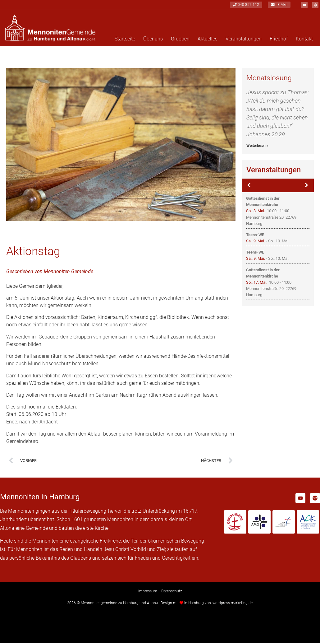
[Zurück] (249, 186)
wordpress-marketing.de (233, 604)
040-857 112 (246, 5)
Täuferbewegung (88, 512)
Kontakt (304, 40)
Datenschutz (172, 592)
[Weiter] (307, 186)
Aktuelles (208, 40)
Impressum (148, 592)
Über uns (153, 40)
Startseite (125, 40)
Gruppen (180, 40)
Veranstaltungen (244, 40)
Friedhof (279, 40)
